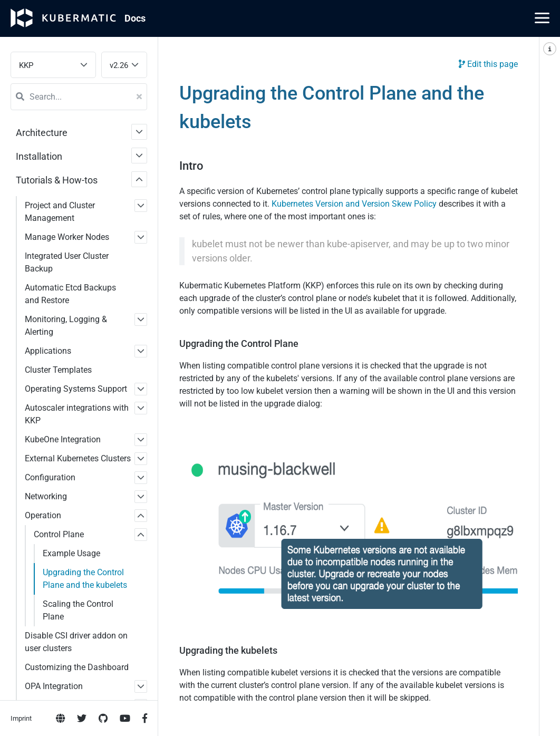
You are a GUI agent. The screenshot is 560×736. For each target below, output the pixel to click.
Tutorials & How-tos (57, 180)
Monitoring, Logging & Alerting (66, 326)
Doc (135, 18)
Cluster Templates (58, 370)
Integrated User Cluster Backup (67, 262)
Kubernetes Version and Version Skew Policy (354, 204)
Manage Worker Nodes (67, 237)
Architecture (42, 133)
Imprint (21, 428)
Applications (48, 351)
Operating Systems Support (76, 389)
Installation (39, 156)
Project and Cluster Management (60, 212)
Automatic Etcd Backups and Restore (70, 294)
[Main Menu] (542, 18)
